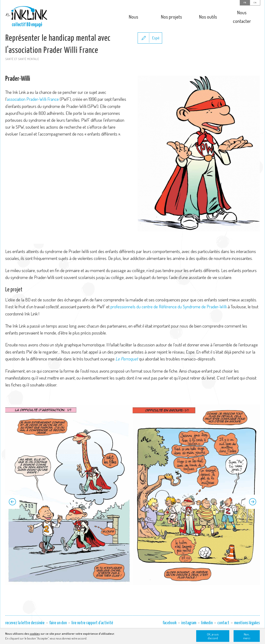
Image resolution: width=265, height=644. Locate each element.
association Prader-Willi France (34, 111)
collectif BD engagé (27, 25)
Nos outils (208, 17)
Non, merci (247, 636)
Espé (156, 50)
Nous (133, 17)
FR (245, 3)
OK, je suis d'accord (213, 636)
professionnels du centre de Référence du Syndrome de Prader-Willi (169, 319)
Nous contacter (242, 17)
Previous (12, 514)
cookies (35, 634)
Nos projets (171, 17)
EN (255, 3)
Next (253, 514)
